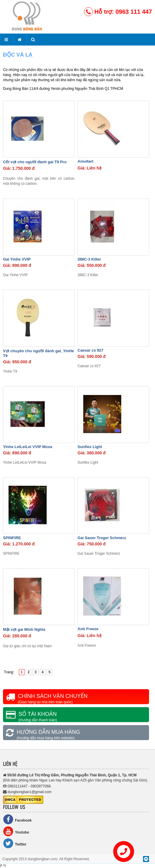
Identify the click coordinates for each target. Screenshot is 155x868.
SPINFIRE (12, 538)
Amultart (86, 161)
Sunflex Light (90, 447)
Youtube (16, 831)
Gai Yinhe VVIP (17, 259)
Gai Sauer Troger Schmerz (102, 538)
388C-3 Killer (89, 259)
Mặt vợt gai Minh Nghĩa (24, 629)
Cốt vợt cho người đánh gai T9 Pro (35, 162)
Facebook (17, 819)
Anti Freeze (88, 629)
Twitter (15, 843)
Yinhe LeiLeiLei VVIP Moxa (28, 447)
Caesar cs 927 (91, 350)
